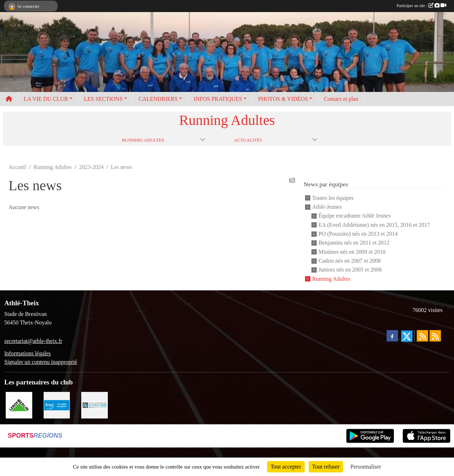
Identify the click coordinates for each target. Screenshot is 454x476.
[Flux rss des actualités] (422, 336)
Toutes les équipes (333, 198)
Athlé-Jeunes (327, 207)
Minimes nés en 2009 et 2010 (352, 252)
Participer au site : (421, 6)
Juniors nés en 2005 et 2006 (350, 270)
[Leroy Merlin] (19, 404)
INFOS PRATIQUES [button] (218, 99)
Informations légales (27, 353)
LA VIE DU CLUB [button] (46, 99)
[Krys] (57, 404)
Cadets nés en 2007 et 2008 (350, 261)
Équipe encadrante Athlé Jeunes (355, 216)
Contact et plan (341, 99)
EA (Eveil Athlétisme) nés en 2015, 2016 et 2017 (374, 225)
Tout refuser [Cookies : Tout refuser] (326, 467)
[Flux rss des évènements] (435, 336)
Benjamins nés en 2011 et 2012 (354, 243)
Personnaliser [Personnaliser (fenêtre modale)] (366, 467)
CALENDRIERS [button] (158, 99)
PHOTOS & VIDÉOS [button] (283, 99)
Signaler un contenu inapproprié (41, 362)
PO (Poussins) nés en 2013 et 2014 (358, 234)
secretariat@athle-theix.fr (33, 341)
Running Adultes (331, 279)
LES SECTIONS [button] (103, 99)
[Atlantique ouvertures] (95, 404)
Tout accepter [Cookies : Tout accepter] (286, 467)
